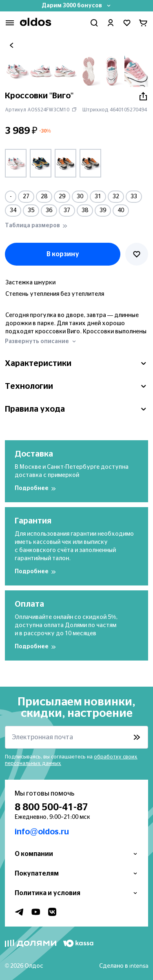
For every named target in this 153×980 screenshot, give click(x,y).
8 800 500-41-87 (51, 807)
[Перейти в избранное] (127, 23)
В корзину (63, 254)
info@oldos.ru (42, 832)
